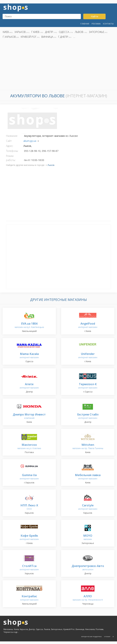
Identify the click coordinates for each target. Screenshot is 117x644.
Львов (79, 32)
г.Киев (35, 32)
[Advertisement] (58, 65)
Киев (6, 32)
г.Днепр (63, 37)
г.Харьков (9, 37)
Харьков (20, 32)
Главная (85, 24)
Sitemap (107, 636)
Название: (12, 136)
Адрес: (10, 146)
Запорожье (97, 32)
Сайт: (9, 141)
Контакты (108, 24)
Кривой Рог (29, 37)
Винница (47, 37)
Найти (94, 16)
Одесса (64, 32)
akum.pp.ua (30, 141)
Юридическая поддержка (91, 636)
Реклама (96, 24)
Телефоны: (12, 151)
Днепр (49, 32)
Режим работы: (11, 158)
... (74, 37)
